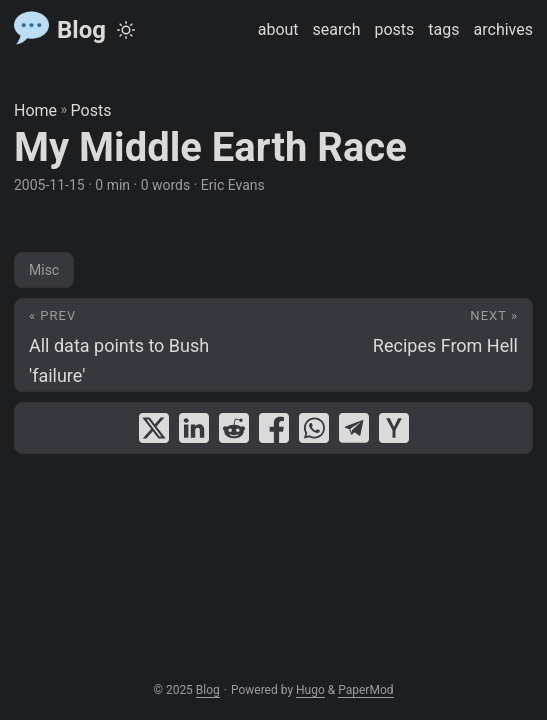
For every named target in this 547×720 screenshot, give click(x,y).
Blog (60, 28)
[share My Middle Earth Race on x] (154, 428)
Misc (44, 270)
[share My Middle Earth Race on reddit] (234, 428)
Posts (91, 110)
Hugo (310, 690)
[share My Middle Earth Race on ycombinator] (394, 428)
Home (35, 110)
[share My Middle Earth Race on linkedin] (194, 428)
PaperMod (365, 690)
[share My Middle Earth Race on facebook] (274, 428)
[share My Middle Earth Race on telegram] (354, 428)
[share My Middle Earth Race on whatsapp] (314, 428)
